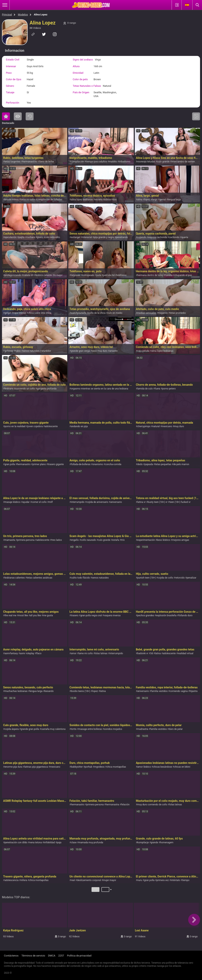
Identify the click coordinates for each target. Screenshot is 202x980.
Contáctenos (11, 956)
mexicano (167, 426)
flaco (39, 653)
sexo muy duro (100, 351)
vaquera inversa (112, 615)
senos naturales (31, 351)
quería (185, 237)
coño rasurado (88, 540)
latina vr (141, 502)
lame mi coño (28, 200)
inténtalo (175, 880)
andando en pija (79, 426)
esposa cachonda (158, 237)
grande (155, 842)
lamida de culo (145, 389)
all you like (36, 615)
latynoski (76, 275)
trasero (75, 615)
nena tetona (36, 842)
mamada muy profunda (91, 842)
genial (163, 200)
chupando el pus (183, 275)
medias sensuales (147, 313)
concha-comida (113, 464)
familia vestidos (159, 691)
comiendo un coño (25, 389)
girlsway (9, 351)
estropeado (88, 275)
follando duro (186, 615)
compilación (77, 162)
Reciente (30, 116)
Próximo (111, 891)
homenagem (167, 842)
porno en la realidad (15, 426)
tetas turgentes (13, 162)
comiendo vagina (179, 691)
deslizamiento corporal (89, 880)
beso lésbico (163, 540)
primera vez (163, 880)
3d (152, 653)
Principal (7, 15)
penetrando (122, 237)
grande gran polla (30, 729)
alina (140, 200)
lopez (147, 200)
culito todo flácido (80, 578)
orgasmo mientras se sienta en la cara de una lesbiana (100, 389)
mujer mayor (110, 880)
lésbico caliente (44, 275)
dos (115, 200)
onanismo (98, 464)
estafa (116, 540)
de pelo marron (181, 464)
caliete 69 (28, 275)
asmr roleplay (27, 653)
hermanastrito (30, 162)
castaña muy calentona (53, 729)
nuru (140, 880)
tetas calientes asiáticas (40, 578)
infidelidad (49, 842)
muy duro (179, 426)
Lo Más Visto (18, 116)
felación (125, 805)
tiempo (186, 880)
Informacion (15, 50)
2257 (61, 956)
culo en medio (115, 313)
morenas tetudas (146, 162)
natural (156, 426)
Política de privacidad (79, 956)
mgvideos (99, 767)
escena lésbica (103, 200)
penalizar (191, 578)
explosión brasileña (166, 615)
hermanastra (112, 805)
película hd (109, 275)
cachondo (174, 237)
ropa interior (20, 313)
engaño (75, 540)
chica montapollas (116, 767)
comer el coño (39, 502)
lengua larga (174, 200)
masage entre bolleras (90, 729)
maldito (113, 162)
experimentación (146, 540)
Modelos (23, 15)
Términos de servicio (33, 956)
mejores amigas (181, 540)
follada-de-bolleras (81, 464)
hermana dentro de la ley (150, 275)
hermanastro (24, 464)
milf (51, 502)
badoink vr (143, 653)
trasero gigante (56, 464)
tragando (163, 313)
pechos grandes (146, 615)
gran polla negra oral (91, 615)
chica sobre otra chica (40, 313)
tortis (74, 729)
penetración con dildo (16, 842)
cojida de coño (166, 578)
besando (49, 691)
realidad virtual (186, 653)
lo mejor (58, 275)
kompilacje (143, 842)
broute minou (12, 200)
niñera (24, 880)
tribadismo (125, 162)
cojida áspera (12, 729)
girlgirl (8, 313)
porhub (89, 767)
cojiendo (142, 237)
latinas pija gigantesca (36, 767)
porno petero (169, 389)
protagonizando (13, 275)
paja (59, 842)
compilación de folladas (49, 200)
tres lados (57, 540)
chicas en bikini (182, 767)
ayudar (26, 502)
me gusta (48, 615)
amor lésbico (144, 767)
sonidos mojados (113, 729)
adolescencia (12, 880)
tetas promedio (178, 313)
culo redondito (53, 237)
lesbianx (9, 389)
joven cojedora (35, 426)
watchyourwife (79, 313)
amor (74, 653)
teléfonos (122, 275)
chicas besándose (163, 767)
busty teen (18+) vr (158, 502)
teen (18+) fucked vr (180, 502)
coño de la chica (97, 313)
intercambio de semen (183, 162)
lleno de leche (47, 162)
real (73, 880)
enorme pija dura (13, 767)
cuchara (31, 237)
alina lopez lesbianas (82, 200)
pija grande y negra (104, 237)
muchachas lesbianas (16, 691)
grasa (40, 237)
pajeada (149, 464)
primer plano (39, 464)
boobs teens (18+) (81, 691)
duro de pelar (176, 729)
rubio (18, 351)
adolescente (51, 426)
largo (155, 200)
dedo (140, 464)
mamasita (10, 540)
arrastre (114, 351)
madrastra (143, 729)
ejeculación (11, 237)
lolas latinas (101, 653)
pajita (22, 237)
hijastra (194, 691)
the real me (10, 615)
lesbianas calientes (15, 578)
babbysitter (77, 767)
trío (123, 540)
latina (158, 653)
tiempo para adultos (97, 162)
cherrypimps (144, 426)
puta (99, 275)
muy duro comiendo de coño (152, 805)
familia (169, 275)
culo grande (163, 162)
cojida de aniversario (97, 502)
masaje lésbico (12, 502)
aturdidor (46, 351)
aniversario (116, 502)
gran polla (10, 464)
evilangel (76, 237)
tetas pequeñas (163, 464)
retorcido (180, 578)
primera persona (26, 540)
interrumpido (78, 502)
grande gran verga (80, 351)
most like (23, 615)
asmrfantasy (11, 653)
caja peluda (143, 351)
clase (74, 842)
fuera (157, 389)
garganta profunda (47, 389)
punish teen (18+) (147, 578)
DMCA (52, 956)
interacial (87, 237)
